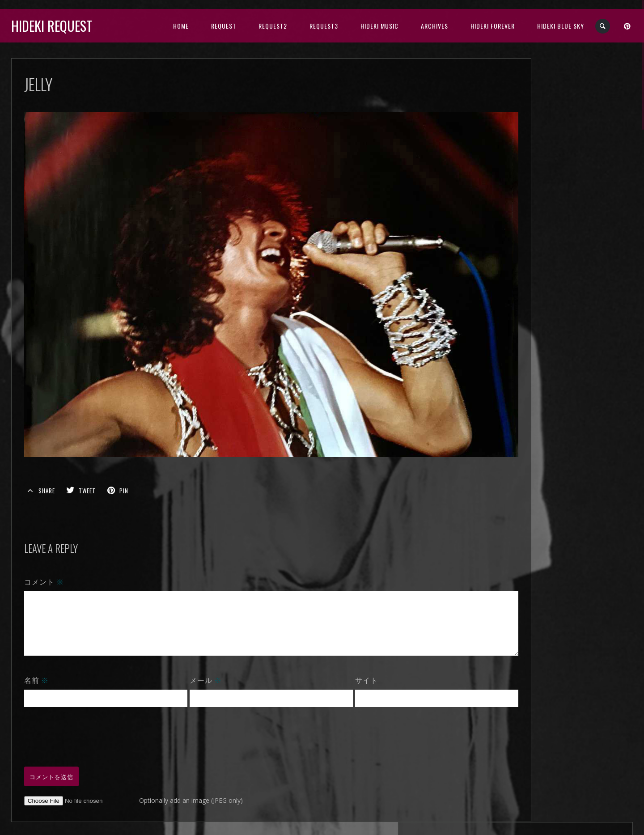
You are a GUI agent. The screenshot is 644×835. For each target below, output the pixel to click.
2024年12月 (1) (556, 169)
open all (538, 159)
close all (568, 159)
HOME (181, 26)
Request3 (324, 26)
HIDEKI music (379, 26)
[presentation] (92, 726)
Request (224, 26)
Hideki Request (52, 26)
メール (196, 670)
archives (434, 26)
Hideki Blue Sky (561, 26)
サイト (347, 670)
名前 (36, 670)
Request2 (273, 26)
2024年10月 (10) (558, 190)
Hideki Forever (493, 26)
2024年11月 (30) (558, 180)
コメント (44, 561)
